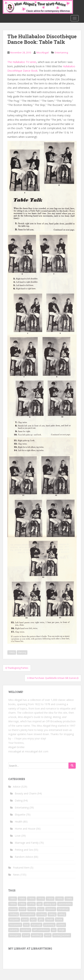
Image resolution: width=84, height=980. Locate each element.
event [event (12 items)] (25, 919)
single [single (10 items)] (62, 930)
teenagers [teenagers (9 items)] (15, 935)
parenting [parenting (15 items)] (49, 925)
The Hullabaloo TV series (22, 62)
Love (18, 836)
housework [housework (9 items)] (15, 925)
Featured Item (21, 868)
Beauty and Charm (26, 793)
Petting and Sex (24, 850)
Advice (17, 787)
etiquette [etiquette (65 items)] (14, 919)
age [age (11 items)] (40, 904)
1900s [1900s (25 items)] (31, 899)
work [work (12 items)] (48, 935)
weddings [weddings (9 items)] (37, 935)
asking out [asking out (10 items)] (50, 904)
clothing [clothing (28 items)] (14, 914)
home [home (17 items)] (59, 919)
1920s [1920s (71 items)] (50, 899)
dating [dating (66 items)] (52, 914)
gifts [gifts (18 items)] (41, 919)
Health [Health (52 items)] (50, 919)
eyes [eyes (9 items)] (33, 919)
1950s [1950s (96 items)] (13, 904)
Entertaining (61, 52)
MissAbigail (43, 52)
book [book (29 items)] (23, 909)
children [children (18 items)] (51, 909)
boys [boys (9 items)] (41, 909)
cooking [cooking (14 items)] (42, 914)
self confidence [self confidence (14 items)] (41, 930)
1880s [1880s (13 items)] (13, 899)
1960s (12, 652)
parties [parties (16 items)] (61, 925)
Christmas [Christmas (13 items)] (63, 909)
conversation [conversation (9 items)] (28, 914)
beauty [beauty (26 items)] (13, 909)
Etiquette (20, 815)
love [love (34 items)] (26, 925)
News (16, 875)
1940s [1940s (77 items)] (69, 899)
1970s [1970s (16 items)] (31, 904)
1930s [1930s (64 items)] (59, 899)
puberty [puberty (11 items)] (14, 930)
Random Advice (24, 857)
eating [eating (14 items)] (62, 914)
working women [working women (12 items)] (62, 935)
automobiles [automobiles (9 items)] (65, 904)
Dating (19, 800)
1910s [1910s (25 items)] (41, 899)
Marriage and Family (27, 843)
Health (19, 822)
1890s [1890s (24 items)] (22, 899)
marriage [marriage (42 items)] (36, 925)
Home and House (25, 829)
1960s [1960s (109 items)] (22, 904)
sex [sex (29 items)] (54, 930)
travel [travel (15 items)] (26, 935)
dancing (22, 652)
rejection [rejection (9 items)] (25, 930)
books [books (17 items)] (32, 909)
